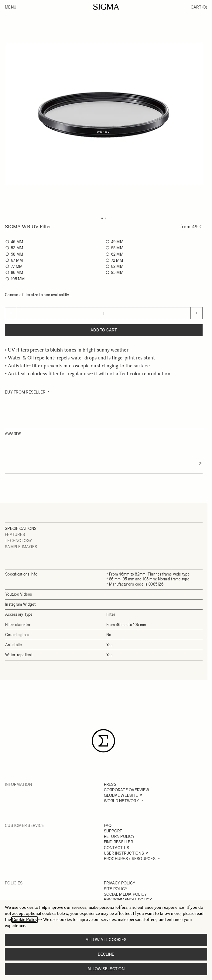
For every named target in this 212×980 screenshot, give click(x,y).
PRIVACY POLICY (120, 883)
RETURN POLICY (119, 836)
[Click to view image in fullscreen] (104, 114)
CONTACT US (117, 848)
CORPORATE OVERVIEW (127, 790)
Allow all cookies (106, 940)
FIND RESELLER (118, 842)
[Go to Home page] (106, 7)
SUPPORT (113, 831)
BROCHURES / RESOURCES (130, 859)
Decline (106, 954)
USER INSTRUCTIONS (124, 853)
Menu (11, 7)
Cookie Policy (25, 920)
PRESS (110, 784)
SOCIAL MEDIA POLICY (125, 894)
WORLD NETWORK (121, 801)
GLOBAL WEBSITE (121, 795)
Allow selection (106, 969)
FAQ (108, 826)
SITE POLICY (116, 889)
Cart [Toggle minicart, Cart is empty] (199, 7)
